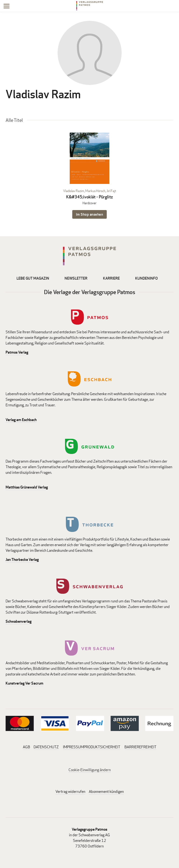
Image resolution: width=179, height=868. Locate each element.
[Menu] (7, 7)
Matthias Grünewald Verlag (27, 487)
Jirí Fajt (111, 191)
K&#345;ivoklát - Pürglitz (89, 197)
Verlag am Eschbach (21, 420)
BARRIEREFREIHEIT (140, 747)
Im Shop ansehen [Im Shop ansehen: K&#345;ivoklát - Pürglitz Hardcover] (90, 214)
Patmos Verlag (17, 352)
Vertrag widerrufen (70, 792)
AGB (26, 747)
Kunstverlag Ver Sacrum (24, 683)
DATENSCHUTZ (46, 747)
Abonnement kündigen (106, 792)
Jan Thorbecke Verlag (22, 560)
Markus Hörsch (95, 191)
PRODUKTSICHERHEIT (102, 747)
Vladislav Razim (74, 191)
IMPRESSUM (73, 747)
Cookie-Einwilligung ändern (90, 770)
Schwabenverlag (19, 621)
